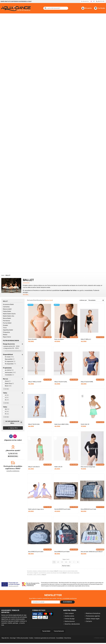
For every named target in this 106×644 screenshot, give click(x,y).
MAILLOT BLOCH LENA (34, 424)
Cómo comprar (69, 613)
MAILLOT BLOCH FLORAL (61, 382)
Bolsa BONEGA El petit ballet (36, 552)
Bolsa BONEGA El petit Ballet (62, 552)
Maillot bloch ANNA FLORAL (62, 424)
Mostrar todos (49, 300)
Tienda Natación (59, 631)
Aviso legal (13, 638)
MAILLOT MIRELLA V (86, 339)
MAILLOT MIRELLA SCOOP (35, 382)
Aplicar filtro (14, 428)
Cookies (31, 638)
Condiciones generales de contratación (45, 638)
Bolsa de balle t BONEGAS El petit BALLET (92, 552)
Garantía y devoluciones (72, 624)
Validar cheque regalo (93, 619)
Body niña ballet (33, 339)
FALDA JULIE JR (85, 424)
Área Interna (68, 638)
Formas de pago (70, 619)
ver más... (26, 294)
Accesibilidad (60, 638)
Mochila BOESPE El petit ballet (62, 509)
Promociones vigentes (93, 616)
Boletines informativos (93, 613)
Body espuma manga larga (88, 467)
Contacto (89, 621)
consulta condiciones (13, 471)
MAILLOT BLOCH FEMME (87, 382)
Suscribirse (68, 602)
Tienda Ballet (46, 631)
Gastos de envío (70, 621)
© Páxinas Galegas (99, 638)
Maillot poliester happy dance (36, 509)
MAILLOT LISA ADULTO (34, 467)
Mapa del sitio (5, 638)
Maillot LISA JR (58, 467)
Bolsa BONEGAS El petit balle (88, 509)
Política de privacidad (22, 638)
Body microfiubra (59, 339)
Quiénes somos (69, 616)
